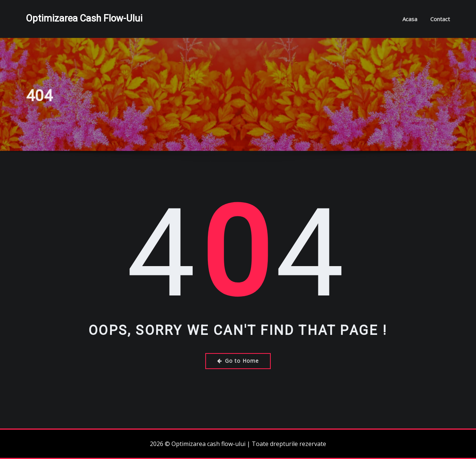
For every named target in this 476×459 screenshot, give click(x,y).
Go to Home (238, 361)
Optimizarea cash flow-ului (84, 18)
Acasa (410, 19)
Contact (440, 19)
